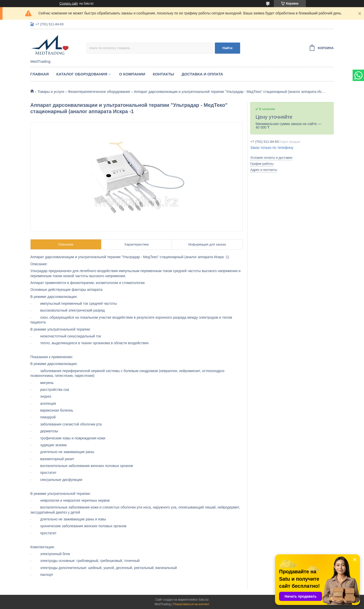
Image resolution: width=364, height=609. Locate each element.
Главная (40, 74)
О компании (132, 74)
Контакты (163, 74)
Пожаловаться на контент (191, 604)
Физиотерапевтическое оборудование (99, 92)
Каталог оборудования (82, 74)
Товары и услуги (51, 92)
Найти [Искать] (227, 48)
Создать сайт (69, 4)
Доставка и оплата (202, 74)
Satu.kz (203, 600)
